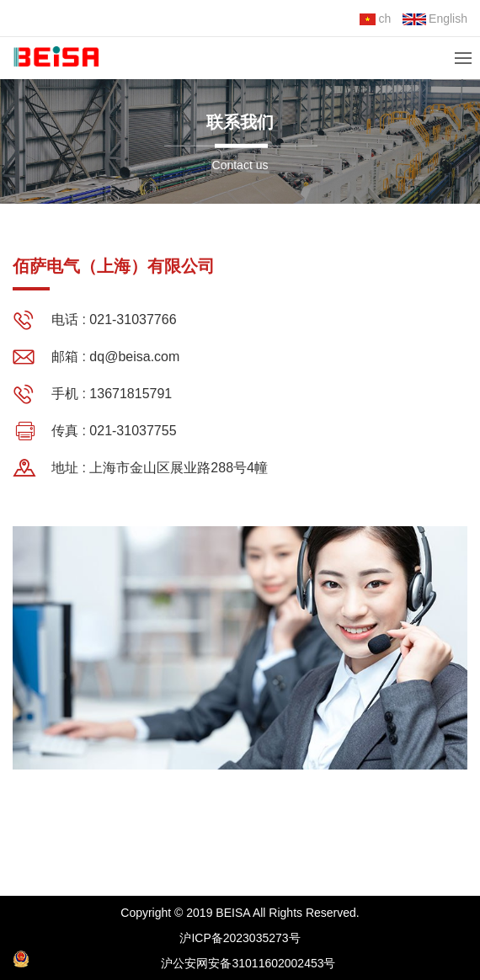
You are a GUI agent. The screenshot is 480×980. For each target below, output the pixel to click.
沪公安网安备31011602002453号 (174, 960)
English (435, 19)
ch (375, 19)
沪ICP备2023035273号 (240, 938)
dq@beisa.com (134, 357)
